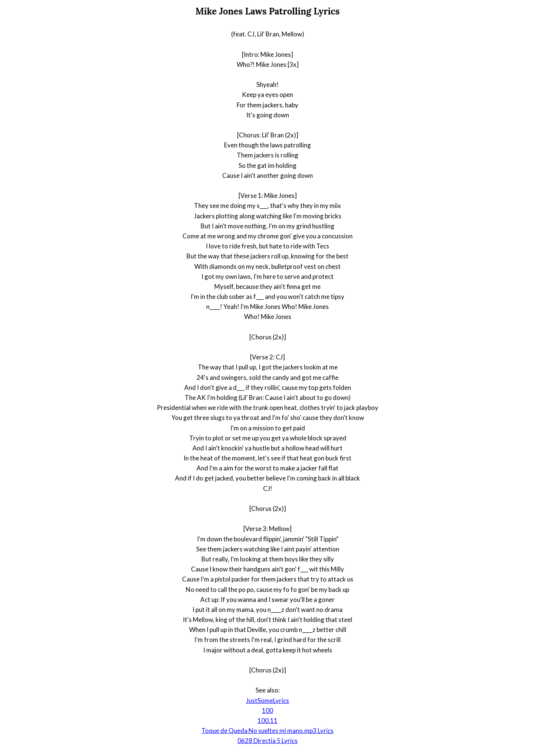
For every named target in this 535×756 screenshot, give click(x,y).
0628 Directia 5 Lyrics (267, 741)
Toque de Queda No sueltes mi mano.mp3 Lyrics (267, 731)
